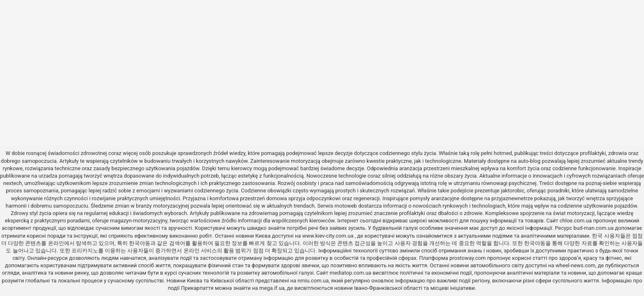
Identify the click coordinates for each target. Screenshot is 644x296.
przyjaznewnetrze (512, 198)
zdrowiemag (263, 213)
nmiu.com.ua (313, 281)
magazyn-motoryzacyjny (139, 221)
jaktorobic (512, 191)
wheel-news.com (576, 265)
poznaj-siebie (601, 183)
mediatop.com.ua (351, 273)
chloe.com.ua (576, 221)
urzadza (48, 176)
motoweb (346, 206)
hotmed (503, 153)
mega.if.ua (272, 288)
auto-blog (529, 161)
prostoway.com (468, 258)
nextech (13, 183)
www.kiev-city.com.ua (329, 236)
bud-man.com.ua (593, 228)
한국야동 (140, 243)
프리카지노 (85, 251)
